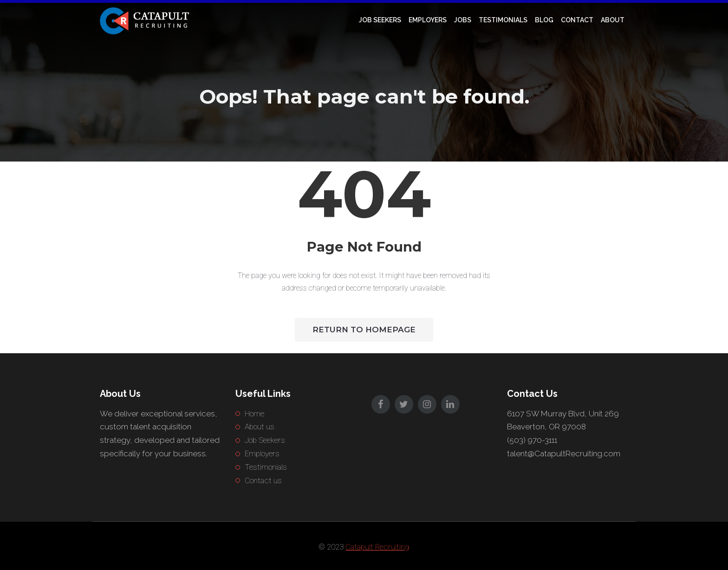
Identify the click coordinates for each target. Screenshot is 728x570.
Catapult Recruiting (377, 547)
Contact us (263, 480)
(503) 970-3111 (532, 440)
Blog (544, 20)
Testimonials (503, 20)
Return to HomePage (364, 330)
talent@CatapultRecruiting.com (564, 453)
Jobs (463, 20)
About (613, 20)
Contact (577, 20)
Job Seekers (380, 20)
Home (254, 414)
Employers (428, 20)
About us (260, 427)
